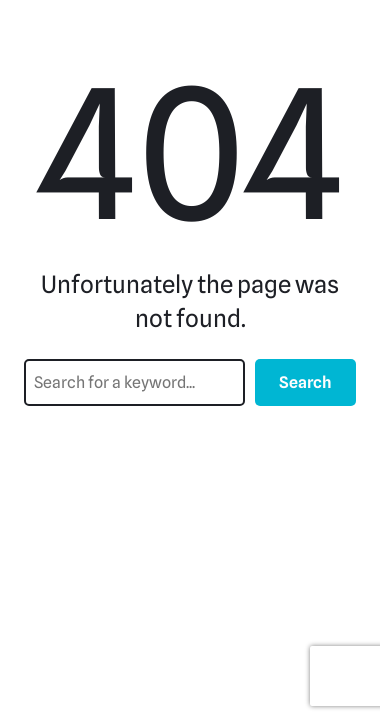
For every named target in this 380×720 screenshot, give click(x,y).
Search (305, 382)
